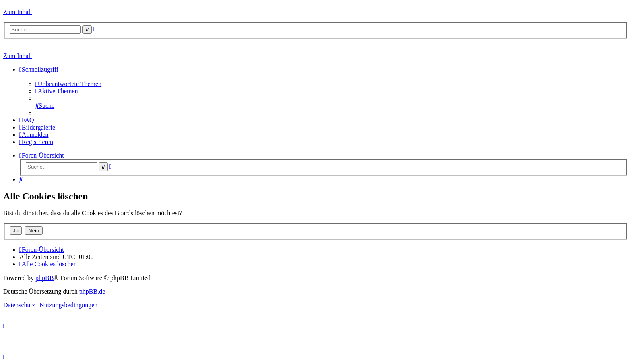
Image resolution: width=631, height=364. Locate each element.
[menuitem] (68, 84)
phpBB (44, 278)
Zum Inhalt (18, 12)
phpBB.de (92, 291)
